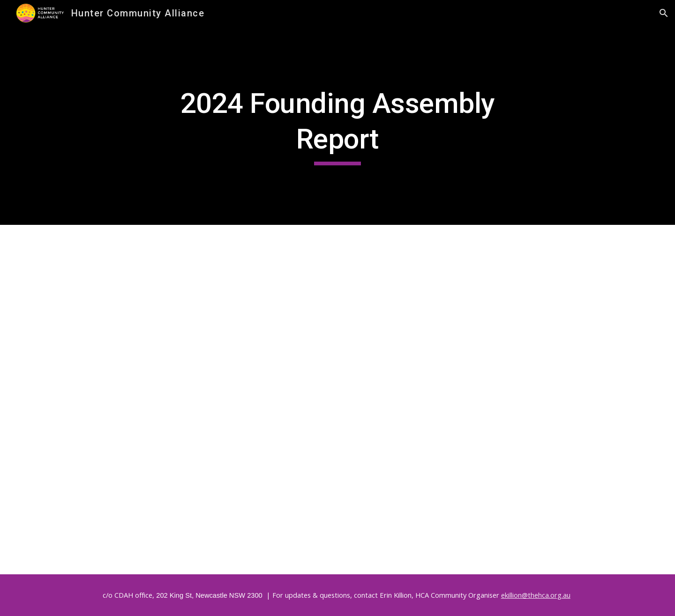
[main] (337, 125)
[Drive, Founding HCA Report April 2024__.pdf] (337, 400)
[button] (664, 13)
